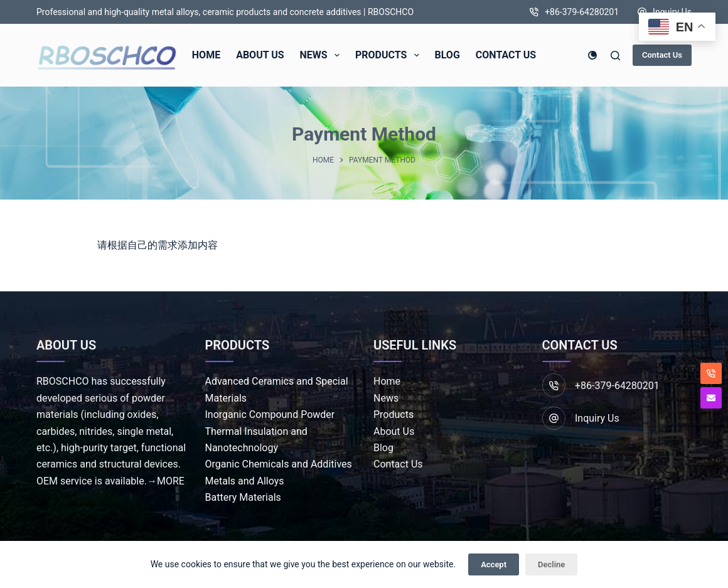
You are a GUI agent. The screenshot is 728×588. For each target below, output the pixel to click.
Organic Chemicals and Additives (279, 464)
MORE (171, 481)
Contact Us (662, 55)
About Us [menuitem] (260, 55)
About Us (394, 431)
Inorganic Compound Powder (270, 414)
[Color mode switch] (592, 55)
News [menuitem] (322, 55)
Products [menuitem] (390, 55)
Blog (383, 448)
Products (393, 414)
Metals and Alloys (245, 481)
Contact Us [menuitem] (506, 55)
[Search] (615, 56)
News (386, 398)
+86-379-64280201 (582, 12)
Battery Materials (243, 497)
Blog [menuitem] (447, 55)
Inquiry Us (672, 12)
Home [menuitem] (206, 55)
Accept (494, 564)
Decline (551, 564)
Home (387, 381)
